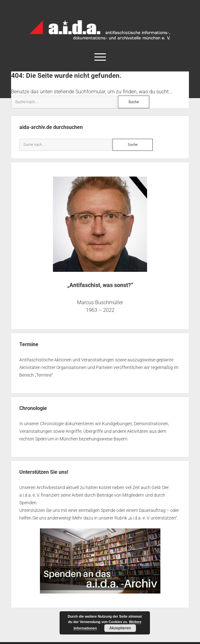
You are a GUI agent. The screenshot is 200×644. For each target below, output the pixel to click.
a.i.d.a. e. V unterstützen (152, 518)
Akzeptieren (120, 628)
